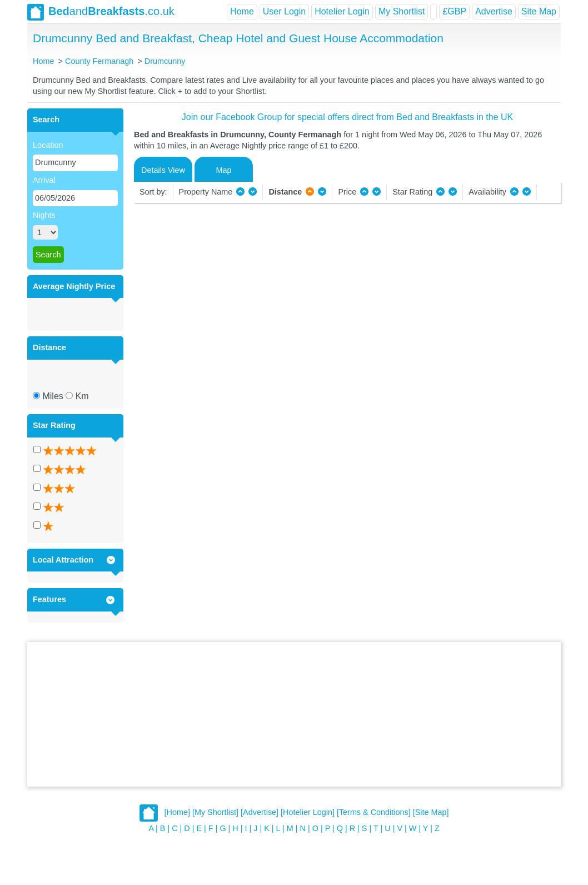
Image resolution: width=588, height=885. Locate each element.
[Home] (177, 813)
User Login (284, 11)
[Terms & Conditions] (374, 813)
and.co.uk (101, 12)
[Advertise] (260, 813)
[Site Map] (431, 813)
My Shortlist (402, 11)
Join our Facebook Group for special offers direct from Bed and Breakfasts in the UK (347, 117)
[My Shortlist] (215, 813)
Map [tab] (224, 170)
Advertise (494, 11)
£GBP (454, 11)
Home (242, 11)
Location (48, 145)
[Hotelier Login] (308, 813)
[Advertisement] (294, 714)
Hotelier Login (342, 11)
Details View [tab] (163, 170)
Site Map (539, 11)
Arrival (44, 180)
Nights (44, 215)
